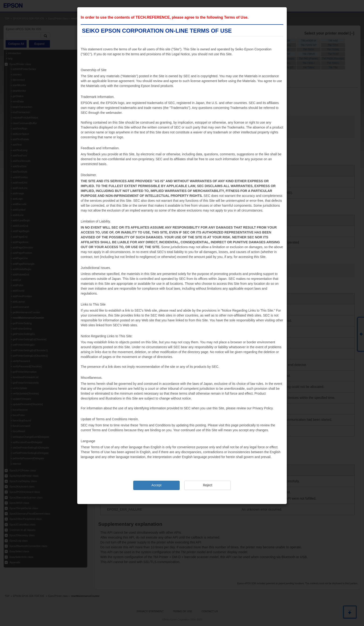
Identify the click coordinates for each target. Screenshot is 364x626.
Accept (156, 485)
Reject (208, 485)
